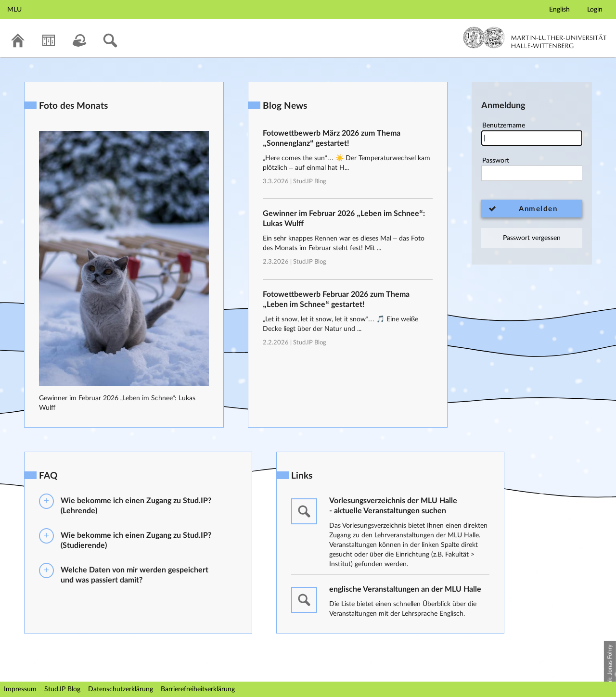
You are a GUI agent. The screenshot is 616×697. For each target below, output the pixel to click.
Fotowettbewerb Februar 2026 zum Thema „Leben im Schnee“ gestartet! (336, 299)
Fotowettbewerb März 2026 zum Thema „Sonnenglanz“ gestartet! (332, 138)
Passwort (532, 169)
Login (595, 10)
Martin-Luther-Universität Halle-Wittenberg (535, 38)
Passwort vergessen (532, 238)
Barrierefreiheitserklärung (198, 689)
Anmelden (538, 209)
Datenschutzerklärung (121, 689)
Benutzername (532, 134)
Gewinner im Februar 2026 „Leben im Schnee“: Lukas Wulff (344, 219)
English (559, 10)
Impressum (20, 689)
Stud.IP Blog (310, 182)
